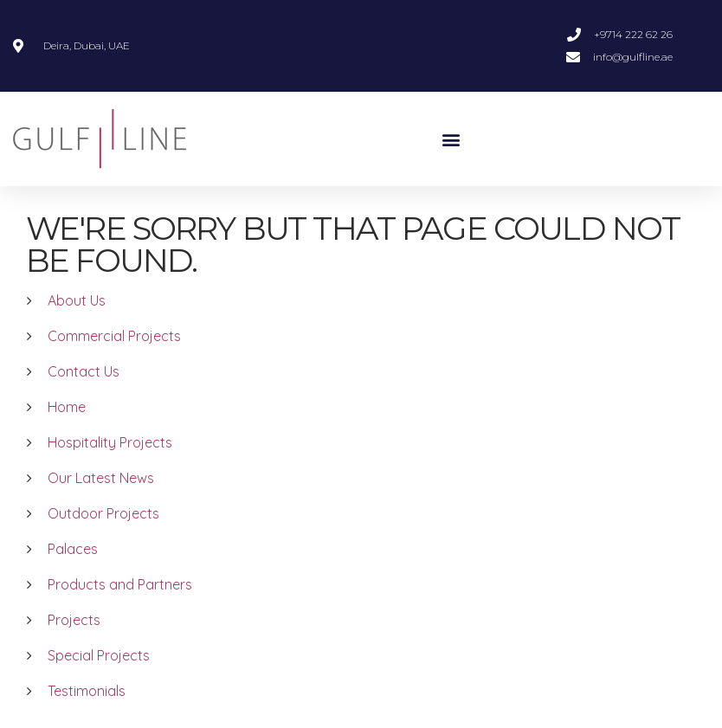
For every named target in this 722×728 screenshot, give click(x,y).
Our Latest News (101, 478)
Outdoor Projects (103, 513)
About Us (77, 300)
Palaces (73, 549)
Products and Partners (120, 584)
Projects (74, 620)
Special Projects (99, 655)
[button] (451, 139)
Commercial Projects (114, 336)
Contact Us (84, 371)
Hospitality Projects (110, 442)
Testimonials (87, 691)
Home (67, 407)
